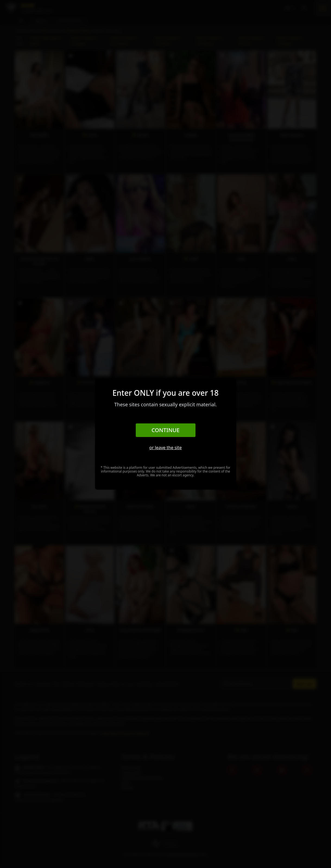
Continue (165, 430)
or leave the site (165, 448)
